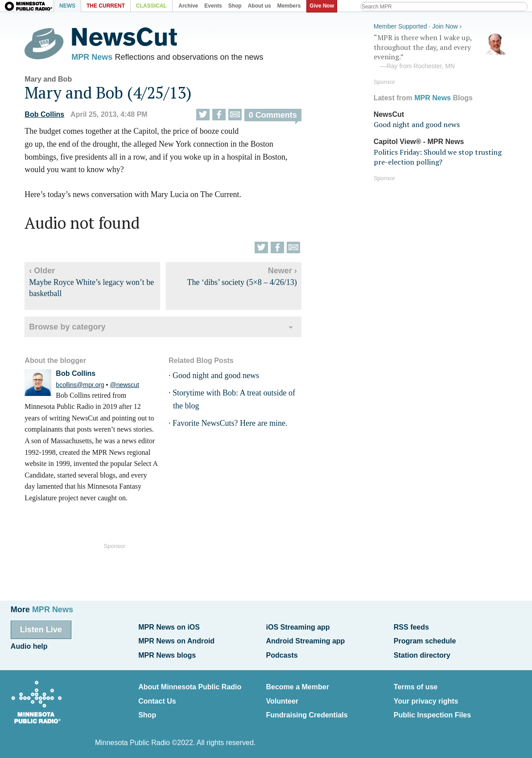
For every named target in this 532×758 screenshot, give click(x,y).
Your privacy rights (426, 696)
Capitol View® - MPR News (411, 140)
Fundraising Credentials (307, 709)
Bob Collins (52, 117)
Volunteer (282, 696)
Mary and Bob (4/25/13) (116, 95)
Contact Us (157, 696)
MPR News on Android (176, 640)
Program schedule (425, 640)
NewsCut (381, 113)
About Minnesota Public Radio (190, 683)
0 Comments (280, 117)
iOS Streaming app (298, 627)
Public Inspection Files (432, 709)
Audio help (29, 645)
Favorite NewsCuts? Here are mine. (237, 425)
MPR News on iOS (169, 627)
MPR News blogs (167, 652)
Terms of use (416, 683)
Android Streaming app (305, 640)
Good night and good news (223, 378)
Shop (147, 709)
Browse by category (75, 330)
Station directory (422, 652)
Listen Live (41, 629)
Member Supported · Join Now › (410, 25)
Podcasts (282, 652)
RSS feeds (411, 627)
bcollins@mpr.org (87, 387)
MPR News (99, 58)
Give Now (324, 6)
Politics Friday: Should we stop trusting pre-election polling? (430, 155)
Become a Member (297, 683)
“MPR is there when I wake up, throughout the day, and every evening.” (433, 50)
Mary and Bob (56, 81)
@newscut (132, 387)
